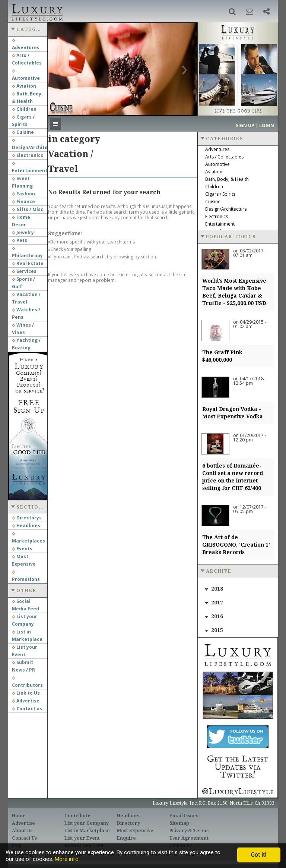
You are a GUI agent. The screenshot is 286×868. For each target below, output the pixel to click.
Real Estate (28, 263)
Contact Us (24, 838)
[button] (232, 12)
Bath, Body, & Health (227, 179)
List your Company (87, 823)
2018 (217, 589)
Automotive (217, 164)
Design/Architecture (226, 209)
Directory (128, 823)
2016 (217, 616)
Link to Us (26, 693)
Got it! (259, 855)
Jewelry (23, 232)
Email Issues (184, 816)
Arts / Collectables (224, 157)
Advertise (26, 701)
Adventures (217, 149)
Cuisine (23, 132)
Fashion (23, 194)
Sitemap (179, 823)
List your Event (82, 838)
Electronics (28, 155)
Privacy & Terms (189, 831)
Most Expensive (135, 831)
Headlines (26, 526)
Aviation (24, 86)
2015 (217, 630)
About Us (22, 831)
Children (24, 109)
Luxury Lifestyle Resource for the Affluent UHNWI (36, 11)
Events (22, 549)
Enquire (126, 838)
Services (24, 271)
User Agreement (189, 838)
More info (67, 859)
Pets (20, 240)
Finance (23, 202)
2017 (217, 603)
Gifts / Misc (28, 209)
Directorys (27, 518)
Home (19, 816)
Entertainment (220, 224)
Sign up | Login (255, 125)
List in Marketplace (87, 831)
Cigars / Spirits (220, 194)
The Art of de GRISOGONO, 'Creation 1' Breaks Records (236, 545)
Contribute (77, 816)
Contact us (27, 709)
